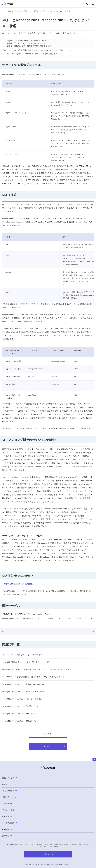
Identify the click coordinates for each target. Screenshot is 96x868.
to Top (94, 760)
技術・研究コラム (10, 797)
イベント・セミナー (11, 810)
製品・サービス (10, 778)
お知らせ (7, 804)
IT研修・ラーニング (11, 784)
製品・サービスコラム (14, 11)
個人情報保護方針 (12, 845)
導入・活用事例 (10, 791)
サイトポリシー (42, 846)
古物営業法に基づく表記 (62, 845)
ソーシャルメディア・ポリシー (80, 845)
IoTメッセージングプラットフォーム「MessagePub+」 (27, 614)
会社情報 (7, 816)
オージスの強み (10, 823)
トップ (4, 11)
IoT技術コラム (27, 11)
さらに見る (47, 734)
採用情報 (7, 836)
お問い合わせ (54, 746)
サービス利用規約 (54, 846)
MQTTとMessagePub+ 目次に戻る (19, 584)
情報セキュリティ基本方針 (45, 845)
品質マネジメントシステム (27, 845)
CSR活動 (7, 829)
